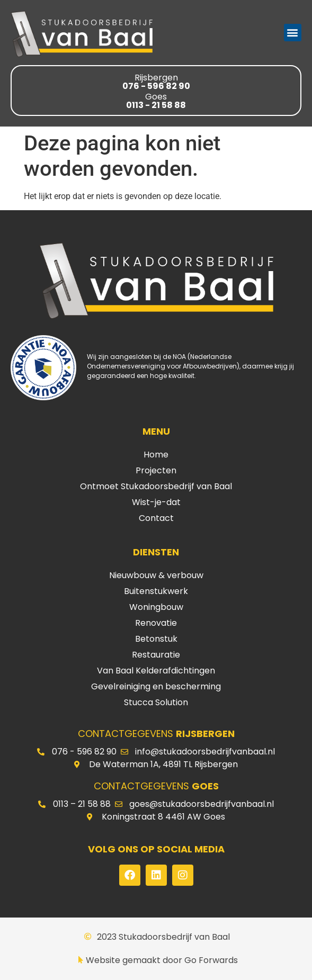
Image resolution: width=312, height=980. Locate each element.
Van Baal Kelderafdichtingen (156, 671)
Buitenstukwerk (156, 591)
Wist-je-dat (156, 502)
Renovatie (156, 623)
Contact (156, 518)
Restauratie (156, 655)
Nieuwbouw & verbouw (156, 575)
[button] (293, 33)
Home (156, 455)
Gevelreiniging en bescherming (156, 686)
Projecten (156, 470)
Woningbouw (156, 607)
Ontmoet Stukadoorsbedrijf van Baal (156, 486)
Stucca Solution (156, 702)
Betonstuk (156, 639)
